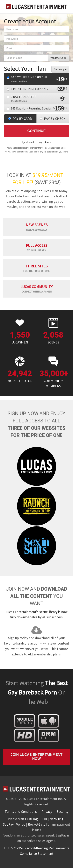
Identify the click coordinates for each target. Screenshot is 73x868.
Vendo (21, 824)
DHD (44, 819)
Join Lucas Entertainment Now (36, 757)
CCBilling (31, 819)
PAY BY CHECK (53, 119)
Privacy (47, 812)
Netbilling (56, 819)
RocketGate (37, 824)
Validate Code (58, 58)
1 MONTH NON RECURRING (37, 89)
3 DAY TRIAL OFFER (37, 99)
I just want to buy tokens (37, 142)
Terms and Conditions (21, 812)
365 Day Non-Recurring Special (37, 108)
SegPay (8, 824)
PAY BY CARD (20, 119)
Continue (37, 131)
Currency (60, 69)
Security (62, 812)
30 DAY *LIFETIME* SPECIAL (37, 79)
